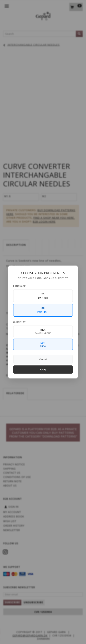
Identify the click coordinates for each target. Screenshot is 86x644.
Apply (43, 370)
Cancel (43, 359)
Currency (19, 322)
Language (19, 286)
